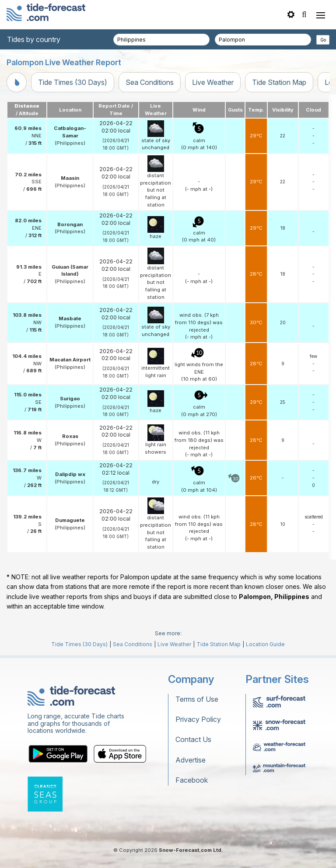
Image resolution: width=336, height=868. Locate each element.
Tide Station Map (279, 82)
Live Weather (213, 82)
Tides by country (34, 39)
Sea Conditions (150, 82)
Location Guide (265, 644)
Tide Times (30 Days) (73, 82)
